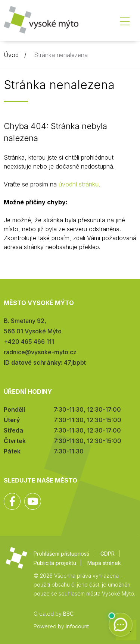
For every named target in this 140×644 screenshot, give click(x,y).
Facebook (12, 501)
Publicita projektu (55, 563)
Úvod (11, 55)
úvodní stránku (79, 184)
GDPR (108, 554)
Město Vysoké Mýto (41, 22)
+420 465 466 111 (29, 342)
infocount (77, 626)
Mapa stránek (104, 563)
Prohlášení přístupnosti (61, 554)
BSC (68, 614)
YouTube (33, 501)
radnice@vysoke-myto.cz (40, 352)
